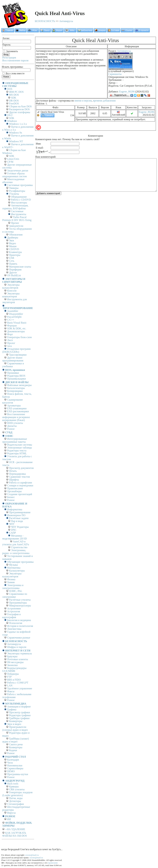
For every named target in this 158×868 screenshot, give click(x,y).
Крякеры (14, 787)
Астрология (14, 611)
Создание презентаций (20, 494)
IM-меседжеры (15, 662)
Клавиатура (15, 252)
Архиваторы (14, 406)
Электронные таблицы (20, 448)
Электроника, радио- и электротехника (16, 552)
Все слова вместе (14, 73)
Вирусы (11, 813)
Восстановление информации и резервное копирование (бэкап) (16, 417)
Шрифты (14, 480)
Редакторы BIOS (16, 376)
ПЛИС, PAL (16, 591)
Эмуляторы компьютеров (11, 295)
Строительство (19, 547)
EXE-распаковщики (18, 411)
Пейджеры (13, 674)
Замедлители (16, 226)
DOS (10, 89)
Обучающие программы (20, 562)
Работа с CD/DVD (21, 200)
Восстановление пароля (15, 60)
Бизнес (11, 497)
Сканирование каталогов (13, 401)
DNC (14, 530)
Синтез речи (16, 744)
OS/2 (10, 115)
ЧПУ (12, 524)
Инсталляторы (19, 203)
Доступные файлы (46, 101)
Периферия (15, 270)
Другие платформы (20, 112)
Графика (12, 709)
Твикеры (14, 188)
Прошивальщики (17, 379)
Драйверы (13, 238)
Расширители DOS (19, 109)
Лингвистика (14, 629)
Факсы (11, 691)
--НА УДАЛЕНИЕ (15, 829)
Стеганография (15, 804)
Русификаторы (17, 191)
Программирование (20, 512)
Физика (11, 579)
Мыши (13, 246)
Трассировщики (18, 355)
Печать (13, 471)
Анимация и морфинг (19, 707)
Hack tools (13, 784)
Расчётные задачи (19, 518)
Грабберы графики (19, 718)
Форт (10, 334)
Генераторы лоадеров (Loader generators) (17, 794)
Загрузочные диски (18, 171)
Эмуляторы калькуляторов (11, 286)
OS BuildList (14, 275)
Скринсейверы (15, 768)
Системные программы (20, 185)
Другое (13, 272)
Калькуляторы (17, 571)
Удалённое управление (20, 688)
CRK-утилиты (17, 789)
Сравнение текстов (19, 477)
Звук (12, 240)
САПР (12, 533)
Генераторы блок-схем (19, 337)
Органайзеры (14, 491)
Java (9, 346)
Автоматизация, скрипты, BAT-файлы (15, 207)
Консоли (12, 291)
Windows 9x (16, 133)
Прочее (15, 223)
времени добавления (104, 101)
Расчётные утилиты (20, 600)
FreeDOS (14, 104)
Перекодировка (17, 474)
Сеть (12, 261)
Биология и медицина (19, 620)
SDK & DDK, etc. (17, 328)
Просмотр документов (21, 468)
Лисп (10, 340)
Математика (14, 568)
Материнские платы (20, 267)
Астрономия (14, 608)
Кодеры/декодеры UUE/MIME (14, 669)
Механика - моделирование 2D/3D (15, 537)
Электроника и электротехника (13, 587)
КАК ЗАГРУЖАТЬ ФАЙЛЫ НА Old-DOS (15, 834)
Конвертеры (16, 721)
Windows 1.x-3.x (18, 124)
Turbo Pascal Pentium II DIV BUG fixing (17, 219)
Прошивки (13, 373)
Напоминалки (15, 765)
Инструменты (19, 214)
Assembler (13, 311)
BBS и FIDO (14, 680)
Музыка (13, 565)
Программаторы (18, 603)
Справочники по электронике (15, 595)
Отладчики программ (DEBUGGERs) (16, 350)
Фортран (12, 326)
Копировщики (15, 391)
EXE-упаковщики (17, 408)
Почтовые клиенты (18, 659)
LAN (10, 686)
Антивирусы (66, 21)
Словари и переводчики (20, 485)
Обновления (16, 235)
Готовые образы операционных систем (14, 175)
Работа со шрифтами (21, 483)
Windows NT (16, 141)
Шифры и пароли (17, 647)
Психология (16, 623)
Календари (13, 760)
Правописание (15, 488)
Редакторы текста (17, 451)
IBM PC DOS (16, 92)
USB (12, 258)
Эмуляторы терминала (19, 653)
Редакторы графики (20, 715)
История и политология (20, 626)
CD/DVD (14, 249)
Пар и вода (17, 521)
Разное (11, 429)
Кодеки (13, 750)
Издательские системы (20, 445)
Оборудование (19, 197)
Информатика (15, 509)
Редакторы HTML (17, 453)
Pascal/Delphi (14, 317)
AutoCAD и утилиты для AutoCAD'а (16, 543)
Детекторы (15, 801)
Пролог (11, 343)
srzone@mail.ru (32, 855)
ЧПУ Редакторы (20, 527)
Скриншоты (115, 74)
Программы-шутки (18, 774)
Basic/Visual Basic (17, 323)
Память (13, 264)
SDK (14, 98)
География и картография (11, 616)
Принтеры (15, 255)
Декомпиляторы (16, 331)
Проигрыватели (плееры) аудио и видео (15, 728)
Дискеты (12, 426)
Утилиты (14, 194)
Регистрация (9, 58)
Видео (12, 243)
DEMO (11, 771)
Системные (17, 211)
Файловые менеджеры (19, 385)
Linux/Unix (13, 159)
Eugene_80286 (127, 92)
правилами (53, 863)
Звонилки (12, 665)
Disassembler (16, 314)
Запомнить (10, 51)
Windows (12, 121)
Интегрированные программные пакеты (15, 440)
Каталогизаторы (16, 388)
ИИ (9, 819)
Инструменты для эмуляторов (14, 301)
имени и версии (83, 101)
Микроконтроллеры (20, 606)
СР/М (10, 162)
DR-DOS (14, 101)
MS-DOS (14, 95)
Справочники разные (19, 638)
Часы (10, 763)
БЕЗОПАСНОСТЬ (45, 21)
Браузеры (12, 656)
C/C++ (11, 320)
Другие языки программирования (13, 359)
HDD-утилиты (15, 423)
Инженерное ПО (16, 515)
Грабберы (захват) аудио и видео (16, 740)
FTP (9, 677)
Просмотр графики (20, 712)
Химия (11, 582)
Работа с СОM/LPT (18, 683)
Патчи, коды (16, 798)
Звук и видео (14, 724)
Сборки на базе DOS (20, 106)
